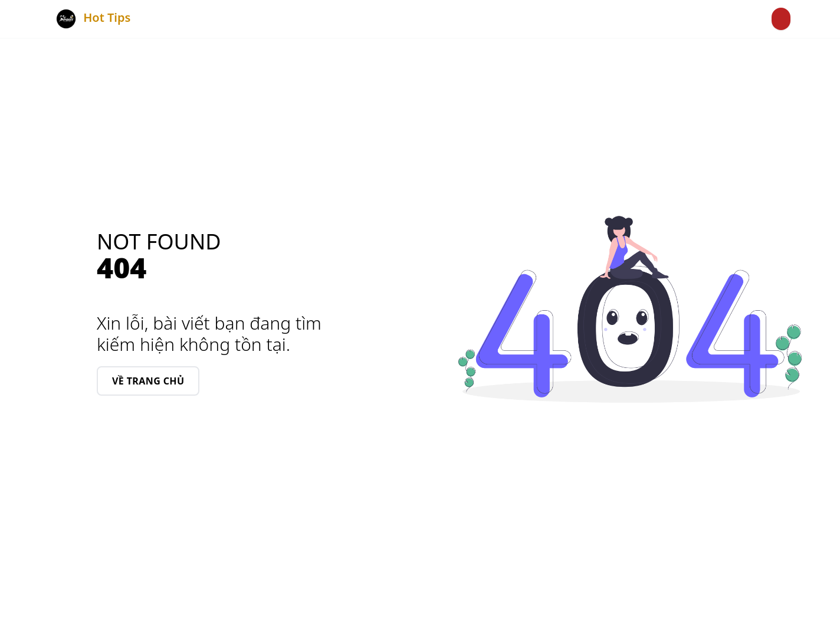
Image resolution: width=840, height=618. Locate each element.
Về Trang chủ (148, 381)
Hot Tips (91, 19)
